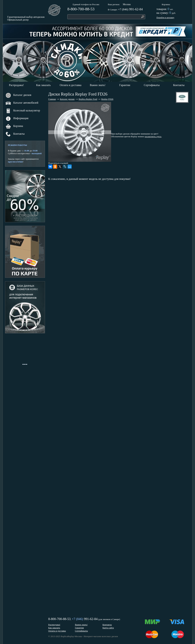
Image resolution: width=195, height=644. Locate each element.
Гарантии (125, 85)
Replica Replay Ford (88, 99)
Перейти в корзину (165, 18)
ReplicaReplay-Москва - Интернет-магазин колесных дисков (89, 636)
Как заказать (43, 85)
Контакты (179, 85)
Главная (52, 99)
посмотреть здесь (153, 136)
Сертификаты (152, 85)
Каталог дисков (18, 95)
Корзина (166, 4)
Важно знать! (98, 85)
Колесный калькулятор (23, 111)
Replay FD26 (107, 99)
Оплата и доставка (71, 85)
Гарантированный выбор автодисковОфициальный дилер (26, 18)
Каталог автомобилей (22, 103)
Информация (17, 119)
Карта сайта (108, 628)
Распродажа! (16, 85)
